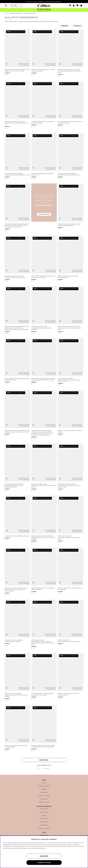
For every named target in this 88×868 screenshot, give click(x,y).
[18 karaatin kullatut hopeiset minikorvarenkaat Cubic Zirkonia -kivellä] (17, 156)
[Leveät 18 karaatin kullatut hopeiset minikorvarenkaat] (44, 105)
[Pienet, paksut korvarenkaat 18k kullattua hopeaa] (71, 259)
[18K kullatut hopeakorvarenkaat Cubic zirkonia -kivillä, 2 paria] (44, 259)
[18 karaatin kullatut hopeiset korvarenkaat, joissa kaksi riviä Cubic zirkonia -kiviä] (71, 468)
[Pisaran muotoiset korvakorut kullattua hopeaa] (71, 415)
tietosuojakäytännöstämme (20, 848)
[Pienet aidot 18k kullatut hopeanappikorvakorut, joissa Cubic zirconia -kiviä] (71, 362)
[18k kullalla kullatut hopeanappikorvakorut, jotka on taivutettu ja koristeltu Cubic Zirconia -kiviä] (44, 624)
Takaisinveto (44, 799)
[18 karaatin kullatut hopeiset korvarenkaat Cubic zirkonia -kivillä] (71, 156)
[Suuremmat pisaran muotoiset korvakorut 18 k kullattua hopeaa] (17, 259)
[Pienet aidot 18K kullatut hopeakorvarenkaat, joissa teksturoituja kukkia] (44, 468)
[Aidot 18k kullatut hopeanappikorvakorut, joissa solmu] (71, 624)
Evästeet (44, 789)
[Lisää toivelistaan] (7, 64)
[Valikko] (6, 5)
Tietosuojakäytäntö (44, 786)
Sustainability (44, 822)
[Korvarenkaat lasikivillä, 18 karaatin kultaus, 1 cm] (44, 156)
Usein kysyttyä (44, 835)
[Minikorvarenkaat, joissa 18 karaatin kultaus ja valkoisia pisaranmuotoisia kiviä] (71, 53)
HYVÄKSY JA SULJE (44, 863)
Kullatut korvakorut (30, 13)
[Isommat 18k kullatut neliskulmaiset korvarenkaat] (71, 572)
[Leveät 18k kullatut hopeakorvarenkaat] (17, 520)
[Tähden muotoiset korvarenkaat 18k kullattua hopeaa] (17, 728)
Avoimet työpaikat (44, 796)
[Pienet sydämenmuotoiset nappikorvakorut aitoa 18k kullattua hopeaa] (17, 677)
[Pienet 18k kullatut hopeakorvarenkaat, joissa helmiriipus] (17, 362)
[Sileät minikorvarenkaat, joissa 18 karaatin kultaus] (71, 677)
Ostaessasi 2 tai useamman (44, 11)
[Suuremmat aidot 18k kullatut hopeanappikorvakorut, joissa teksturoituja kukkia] (17, 468)
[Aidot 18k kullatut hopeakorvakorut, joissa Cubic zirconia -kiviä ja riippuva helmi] (71, 310)
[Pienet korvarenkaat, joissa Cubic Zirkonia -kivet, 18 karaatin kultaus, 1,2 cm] (17, 105)
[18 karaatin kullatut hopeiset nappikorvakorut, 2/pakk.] (17, 624)
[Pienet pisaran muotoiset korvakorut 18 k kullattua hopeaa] (71, 105)
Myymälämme (44, 812)
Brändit (44, 815)
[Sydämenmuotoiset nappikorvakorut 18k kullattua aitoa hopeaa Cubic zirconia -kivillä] (17, 572)
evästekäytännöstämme (38, 848)
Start (6, 13)
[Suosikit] (78, 5)
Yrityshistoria (44, 819)
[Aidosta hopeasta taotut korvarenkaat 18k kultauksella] (44, 572)
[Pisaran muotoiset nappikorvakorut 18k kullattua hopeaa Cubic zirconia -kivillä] (17, 415)
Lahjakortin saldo (44, 802)
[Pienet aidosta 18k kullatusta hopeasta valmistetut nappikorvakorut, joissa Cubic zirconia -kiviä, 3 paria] (17, 208)
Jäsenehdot (44, 792)
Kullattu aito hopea (16, 13)
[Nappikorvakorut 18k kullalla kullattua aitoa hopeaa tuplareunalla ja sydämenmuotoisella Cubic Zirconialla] (17, 310)
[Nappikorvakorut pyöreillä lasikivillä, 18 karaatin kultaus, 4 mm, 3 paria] (17, 53)
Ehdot (44, 783)
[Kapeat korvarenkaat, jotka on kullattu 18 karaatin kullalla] (44, 53)
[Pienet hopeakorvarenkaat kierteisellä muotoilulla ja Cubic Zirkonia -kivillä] (44, 728)
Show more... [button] (44, 760)
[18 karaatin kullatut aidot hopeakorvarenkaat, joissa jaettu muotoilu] (44, 310)
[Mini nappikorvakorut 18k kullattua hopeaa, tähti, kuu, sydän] (44, 677)
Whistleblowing (44, 825)
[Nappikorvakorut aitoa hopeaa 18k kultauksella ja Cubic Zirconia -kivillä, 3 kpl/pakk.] (44, 520)
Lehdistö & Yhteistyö (44, 828)
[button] (75, 5)
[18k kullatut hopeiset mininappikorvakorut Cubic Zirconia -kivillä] (71, 520)
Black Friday (44, 809)
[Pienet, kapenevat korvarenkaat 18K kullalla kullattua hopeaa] (71, 208)
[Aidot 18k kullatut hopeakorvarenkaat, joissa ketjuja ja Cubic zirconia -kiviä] (44, 362)
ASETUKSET (44, 856)
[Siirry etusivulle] (44, 5)
